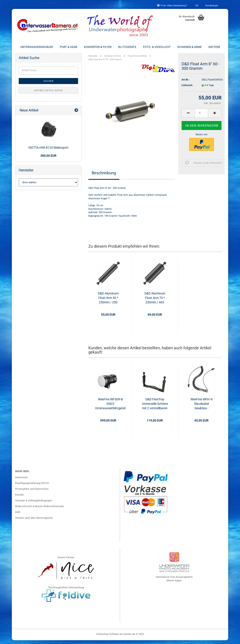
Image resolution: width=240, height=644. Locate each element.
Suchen (49, 85)
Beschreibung (104, 176)
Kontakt (20, 499)
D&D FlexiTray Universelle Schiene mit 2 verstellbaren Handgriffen (155, 408)
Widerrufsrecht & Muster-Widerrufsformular (40, 510)
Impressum (22, 481)
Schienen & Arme (189, 47)
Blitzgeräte (127, 47)
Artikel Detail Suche (49, 94)
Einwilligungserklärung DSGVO (32, 487)
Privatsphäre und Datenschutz (32, 493)
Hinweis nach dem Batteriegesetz (34, 522)
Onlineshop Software (108, 638)
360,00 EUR (48, 159)
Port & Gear (68, 47)
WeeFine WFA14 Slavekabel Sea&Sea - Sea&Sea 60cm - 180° (201, 408)
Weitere (214, 47)
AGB (18, 516)
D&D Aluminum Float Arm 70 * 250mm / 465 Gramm (155, 302)
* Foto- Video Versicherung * (172, 5)
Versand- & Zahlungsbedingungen (34, 504)
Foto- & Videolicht (157, 47)
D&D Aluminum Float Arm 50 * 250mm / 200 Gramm (108, 302)
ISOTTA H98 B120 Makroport (48, 151)
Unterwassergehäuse (37, 47)
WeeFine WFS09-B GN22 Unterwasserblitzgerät (110, 407)
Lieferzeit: (187, 89)
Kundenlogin (212, 5)
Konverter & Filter (98, 47)
